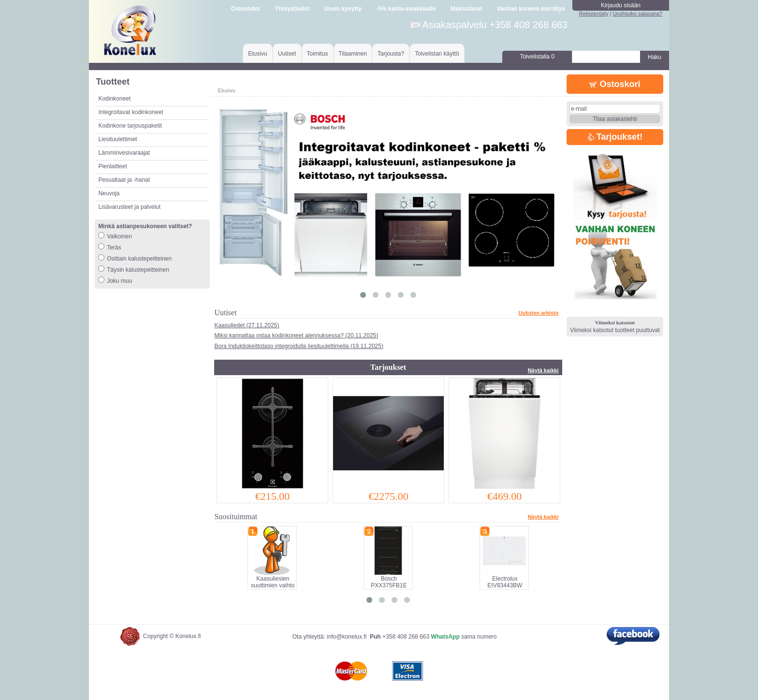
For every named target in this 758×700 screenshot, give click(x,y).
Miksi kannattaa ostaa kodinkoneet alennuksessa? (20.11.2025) (296, 335)
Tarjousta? (391, 54)
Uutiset (287, 54)
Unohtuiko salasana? (637, 14)
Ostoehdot (246, 9)
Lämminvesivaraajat (124, 153)
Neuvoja (109, 193)
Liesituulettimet (117, 139)
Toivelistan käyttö (437, 54)
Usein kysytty (343, 9)
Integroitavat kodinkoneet (131, 112)
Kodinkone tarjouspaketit (130, 126)
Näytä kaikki (543, 370)
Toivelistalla (537, 57)
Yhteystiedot (292, 9)
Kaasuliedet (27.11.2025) (247, 325)
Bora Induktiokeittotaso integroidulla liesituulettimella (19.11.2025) (299, 346)
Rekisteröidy (594, 14)
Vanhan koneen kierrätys (531, 9)
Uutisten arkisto (538, 313)
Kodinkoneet (114, 99)
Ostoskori (615, 84)
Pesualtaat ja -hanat (124, 180)
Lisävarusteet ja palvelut (129, 207)
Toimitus (318, 54)
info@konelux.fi (347, 637)
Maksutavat (466, 9)
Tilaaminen (353, 54)
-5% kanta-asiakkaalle (406, 9)
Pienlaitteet (112, 166)
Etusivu (257, 54)
